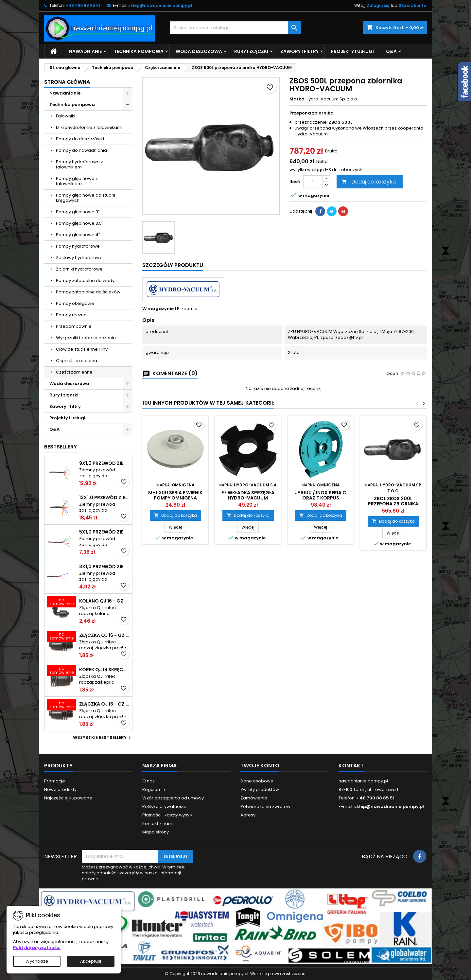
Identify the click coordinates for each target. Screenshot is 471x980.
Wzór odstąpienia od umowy (173, 798)
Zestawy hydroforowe (79, 258)
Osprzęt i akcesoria (77, 361)
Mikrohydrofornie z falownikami (89, 127)
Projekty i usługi (352, 51)
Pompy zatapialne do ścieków (88, 292)
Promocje (55, 781)
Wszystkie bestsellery (103, 738)
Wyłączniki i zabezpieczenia (86, 338)
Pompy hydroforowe (78, 246)
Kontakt (351, 766)
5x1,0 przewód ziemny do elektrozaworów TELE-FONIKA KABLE (104, 532)
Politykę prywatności (37, 947)
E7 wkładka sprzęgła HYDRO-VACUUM (248, 495)
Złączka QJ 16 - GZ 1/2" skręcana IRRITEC (104, 635)
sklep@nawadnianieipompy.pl (160, 5)
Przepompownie (74, 326)
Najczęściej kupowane (68, 798)
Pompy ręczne (71, 315)
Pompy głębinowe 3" (78, 212)
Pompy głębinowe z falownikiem (77, 181)
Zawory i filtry (299, 51)
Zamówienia (254, 798)
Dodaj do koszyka (369, 182)
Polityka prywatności (164, 806)
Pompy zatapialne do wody (85, 280)
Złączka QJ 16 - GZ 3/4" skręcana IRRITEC (104, 704)
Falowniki (66, 116)
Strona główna (67, 82)
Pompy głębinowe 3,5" (80, 223)
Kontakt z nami (158, 823)
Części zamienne (74, 372)
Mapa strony (156, 832)
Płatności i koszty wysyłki (168, 815)
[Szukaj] (235, 28)
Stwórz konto (412, 5)
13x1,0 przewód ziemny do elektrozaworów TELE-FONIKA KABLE (104, 498)
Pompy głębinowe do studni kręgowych (86, 198)
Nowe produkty (60, 789)
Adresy (248, 815)
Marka (297, 99)
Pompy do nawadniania (81, 150)
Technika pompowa (139, 51)
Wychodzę (37, 961)
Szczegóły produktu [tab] (173, 265)
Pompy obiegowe (75, 303)
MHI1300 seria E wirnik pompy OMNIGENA (175, 495)
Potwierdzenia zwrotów (265, 806)
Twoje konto (260, 766)
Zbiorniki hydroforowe (79, 269)
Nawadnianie (85, 51)
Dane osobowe (257, 781)
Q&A (391, 51)
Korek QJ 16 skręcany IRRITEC (104, 670)
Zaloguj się (378, 5)
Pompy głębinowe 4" (78, 235)
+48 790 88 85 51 (83, 5)
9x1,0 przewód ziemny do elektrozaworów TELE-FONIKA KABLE (104, 463)
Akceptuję (91, 961)
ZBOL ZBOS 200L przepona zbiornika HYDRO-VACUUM (393, 504)
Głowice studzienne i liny (82, 349)
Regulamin (154, 789)
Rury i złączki (251, 51)
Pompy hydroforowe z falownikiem (79, 164)
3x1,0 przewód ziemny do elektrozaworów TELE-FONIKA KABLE (104, 567)
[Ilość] (313, 182)
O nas (148, 781)
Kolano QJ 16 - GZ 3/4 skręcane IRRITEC (104, 601)
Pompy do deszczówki (80, 139)
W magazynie (158, 309)
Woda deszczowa (199, 51)
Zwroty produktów (260, 789)
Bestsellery (61, 447)
